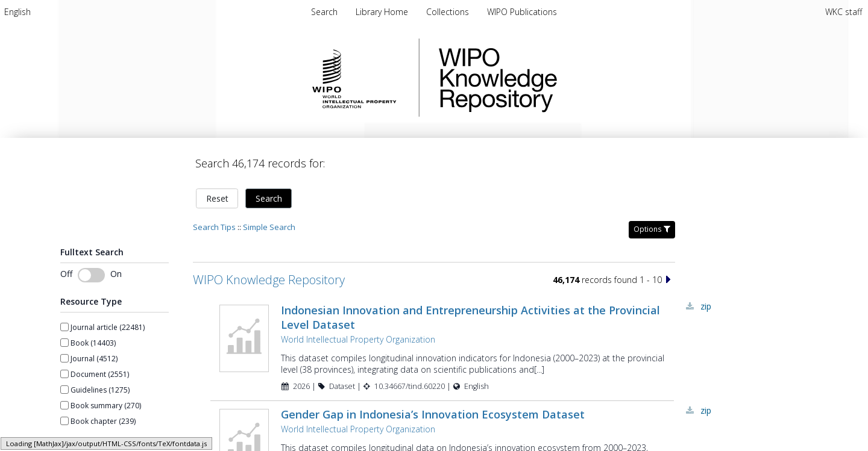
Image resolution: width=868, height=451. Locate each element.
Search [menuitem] (324, 12)
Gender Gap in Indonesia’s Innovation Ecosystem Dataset (433, 414)
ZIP (706, 306)
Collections (449, 12)
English (17, 12)
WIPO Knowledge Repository (547, 78)
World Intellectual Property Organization (358, 339)
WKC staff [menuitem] (844, 12)
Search (269, 198)
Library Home (383, 12)
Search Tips (214, 227)
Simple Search (269, 227)
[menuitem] (17, 12)
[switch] (91, 275)
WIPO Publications (522, 12)
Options (652, 229)
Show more (80, 442)
